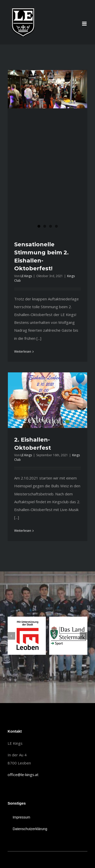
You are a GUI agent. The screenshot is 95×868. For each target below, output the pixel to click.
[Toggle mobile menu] (85, 24)
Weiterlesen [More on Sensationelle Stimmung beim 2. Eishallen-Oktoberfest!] (23, 352)
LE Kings (26, 276)
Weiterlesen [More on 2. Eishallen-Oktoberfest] (23, 531)
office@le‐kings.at (23, 775)
